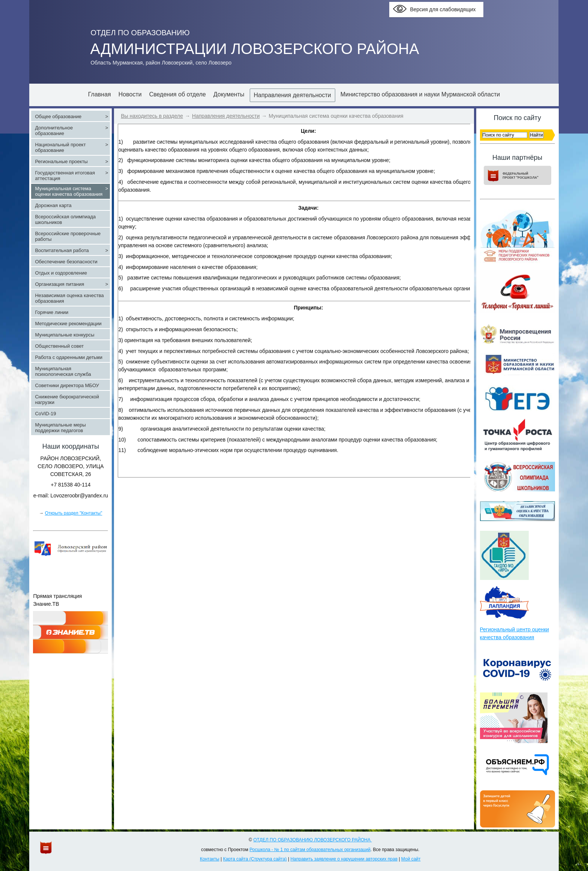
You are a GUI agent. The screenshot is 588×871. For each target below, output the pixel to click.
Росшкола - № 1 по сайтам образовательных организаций (310, 850)
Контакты (210, 859)
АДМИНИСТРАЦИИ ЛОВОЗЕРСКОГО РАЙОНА (254, 49)
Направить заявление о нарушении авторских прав (344, 859)
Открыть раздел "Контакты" (74, 513)
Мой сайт (411, 859)
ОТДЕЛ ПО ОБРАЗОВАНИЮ (140, 33)
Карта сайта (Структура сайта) (255, 859)
